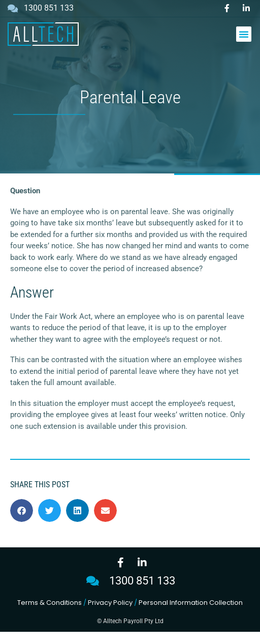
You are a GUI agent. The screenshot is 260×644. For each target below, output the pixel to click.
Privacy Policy (110, 615)
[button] (244, 34)
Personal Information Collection (191, 615)
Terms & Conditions (50, 615)
